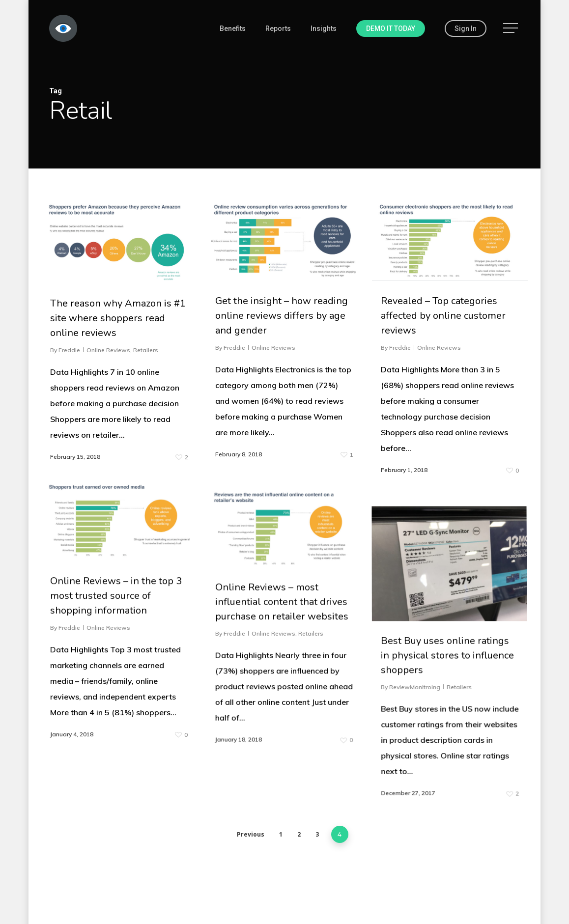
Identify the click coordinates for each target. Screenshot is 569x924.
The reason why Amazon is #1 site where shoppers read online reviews (118, 318)
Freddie (69, 350)
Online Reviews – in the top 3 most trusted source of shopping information (117, 804)
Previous (251, 834)
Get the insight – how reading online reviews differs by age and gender (282, 316)
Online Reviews (108, 350)
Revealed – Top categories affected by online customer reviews (443, 316)
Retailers (146, 350)
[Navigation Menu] (512, 28)
